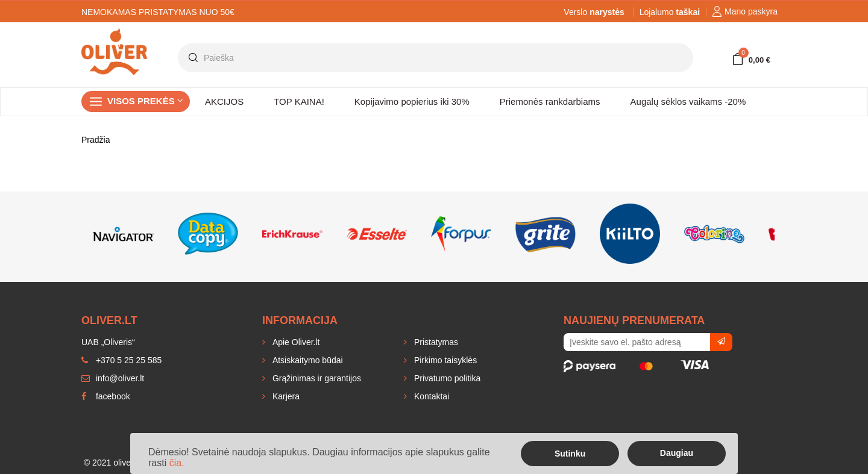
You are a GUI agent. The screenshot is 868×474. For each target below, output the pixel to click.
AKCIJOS (224, 101)
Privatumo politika (446, 378)
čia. (177, 463)
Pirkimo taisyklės (444, 360)
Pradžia (96, 140)
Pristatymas (435, 342)
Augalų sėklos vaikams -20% (688, 101)
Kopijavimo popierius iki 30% (412, 101)
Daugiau (677, 453)
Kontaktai (430, 396)
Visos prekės (145, 101)
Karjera (285, 396)
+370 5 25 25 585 (121, 360)
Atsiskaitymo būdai (307, 360)
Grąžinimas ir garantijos (316, 378)
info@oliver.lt (113, 378)
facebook (106, 396)
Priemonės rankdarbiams (550, 101)
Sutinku (570, 454)
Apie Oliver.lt (295, 342)
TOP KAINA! (299, 101)
